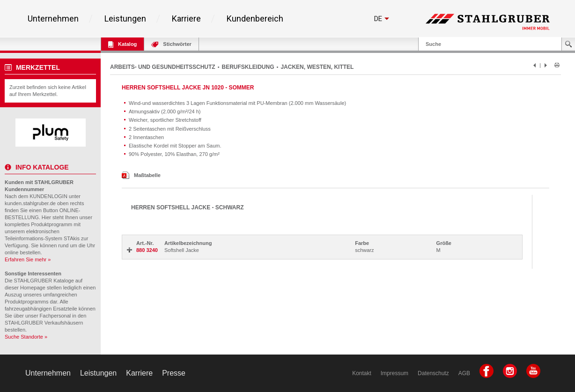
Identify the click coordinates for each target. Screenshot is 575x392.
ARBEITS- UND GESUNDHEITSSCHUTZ (163, 67)
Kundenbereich (255, 19)
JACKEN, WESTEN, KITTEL (317, 67)
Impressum (394, 373)
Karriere (186, 19)
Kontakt (362, 373)
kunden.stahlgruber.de (30, 203)
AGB (464, 373)
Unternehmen (53, 19)
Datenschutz (433, 373)
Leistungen (125, 19)
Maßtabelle (141, 175)
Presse (174, 373)
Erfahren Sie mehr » (28, 259)
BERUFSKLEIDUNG (248, 67)
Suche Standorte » (26, 337)
